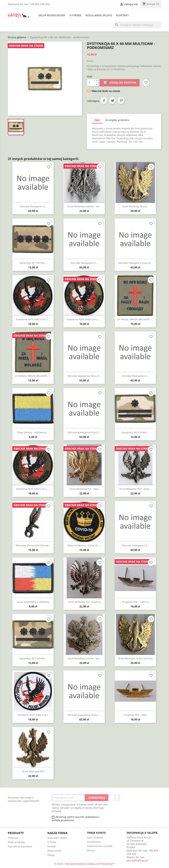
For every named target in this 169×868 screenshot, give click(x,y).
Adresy (91, 850)
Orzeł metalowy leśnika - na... (84, 206)
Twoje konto (96, 833)
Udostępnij (104, 100)
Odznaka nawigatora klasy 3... (84, 376)
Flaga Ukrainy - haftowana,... (33, 432)
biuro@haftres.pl (137, 860)
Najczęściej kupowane (20, 846)
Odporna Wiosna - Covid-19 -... (84, 545)
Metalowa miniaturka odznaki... (33, 545)
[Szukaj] (137, 25)
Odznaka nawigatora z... (33, 206)
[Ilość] (91, 83)
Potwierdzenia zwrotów (100, 846)
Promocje (13, 838)
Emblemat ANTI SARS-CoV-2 (33, 715)
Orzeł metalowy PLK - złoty (84, 489)
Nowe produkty (16, 842)
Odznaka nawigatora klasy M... (135, 263)
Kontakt (122, 15)
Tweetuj (113, 100)
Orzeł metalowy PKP (33, 771)
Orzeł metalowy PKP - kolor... (135, 489)
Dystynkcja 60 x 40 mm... (33, 263)
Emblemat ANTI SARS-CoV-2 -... (33, 319)
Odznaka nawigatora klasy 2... (84, 432)
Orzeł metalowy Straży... (135, 206)
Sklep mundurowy (52, 15)
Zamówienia (94, 842)
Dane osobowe (95, 837)
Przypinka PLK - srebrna (135, 602)
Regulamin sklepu (99, 15)
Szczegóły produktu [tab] (117, 120)
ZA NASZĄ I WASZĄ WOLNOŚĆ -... (135, 319)
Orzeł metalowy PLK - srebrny (84, 602)
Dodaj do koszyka (120, 83)
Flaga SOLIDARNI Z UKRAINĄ (33, 602)
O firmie (76, 15)
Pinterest (121, 100)
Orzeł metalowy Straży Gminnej (135, 658)
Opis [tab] (97, 120)
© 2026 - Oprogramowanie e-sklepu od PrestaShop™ (84, 864)
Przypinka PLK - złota (135, 715)
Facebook (117, 798)
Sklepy (51, 855)
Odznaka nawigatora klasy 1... (84, 715)
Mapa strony (54, 851)
